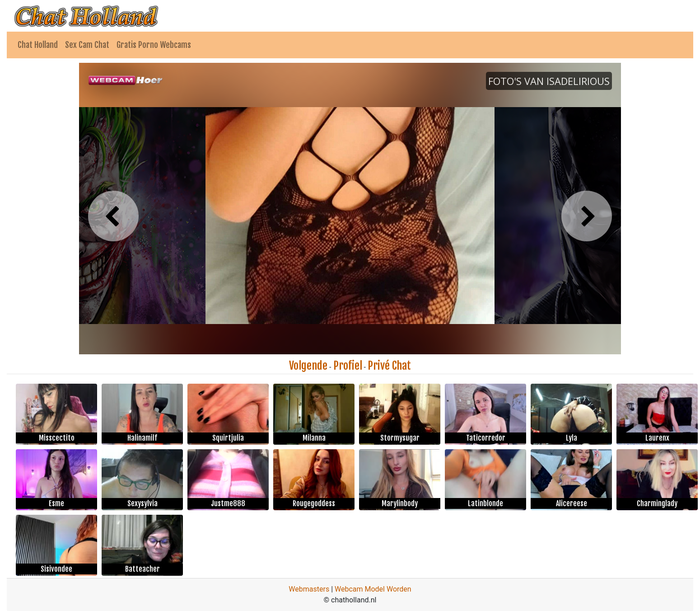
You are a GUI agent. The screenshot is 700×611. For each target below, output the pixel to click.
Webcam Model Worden (373, 589)
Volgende (308, 366)
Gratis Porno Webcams (154, 45)
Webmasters (309, 589)
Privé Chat (389, 366)
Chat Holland (38, 45)
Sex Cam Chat (87, 45)
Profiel (348, 366)
